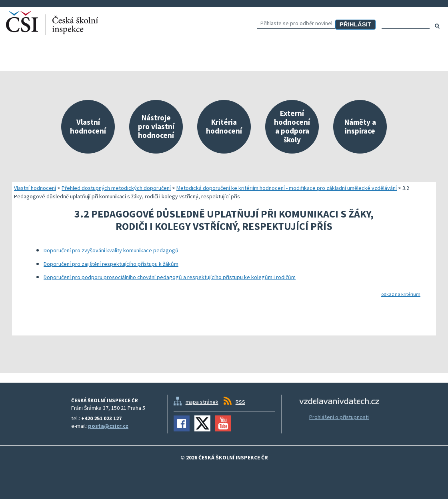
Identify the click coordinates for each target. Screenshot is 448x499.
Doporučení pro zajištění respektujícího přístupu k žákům (111, 264)
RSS (240, 402)
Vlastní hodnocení (35, 188)
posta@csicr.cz (108, 426)
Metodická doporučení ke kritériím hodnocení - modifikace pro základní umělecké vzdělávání (287, 188)
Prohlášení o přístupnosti (339, 417)
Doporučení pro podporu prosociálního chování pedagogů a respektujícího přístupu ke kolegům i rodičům (170, 277)
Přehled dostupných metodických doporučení (116, 188)
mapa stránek (202, 402)
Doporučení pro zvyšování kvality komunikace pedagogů (111, 250)
